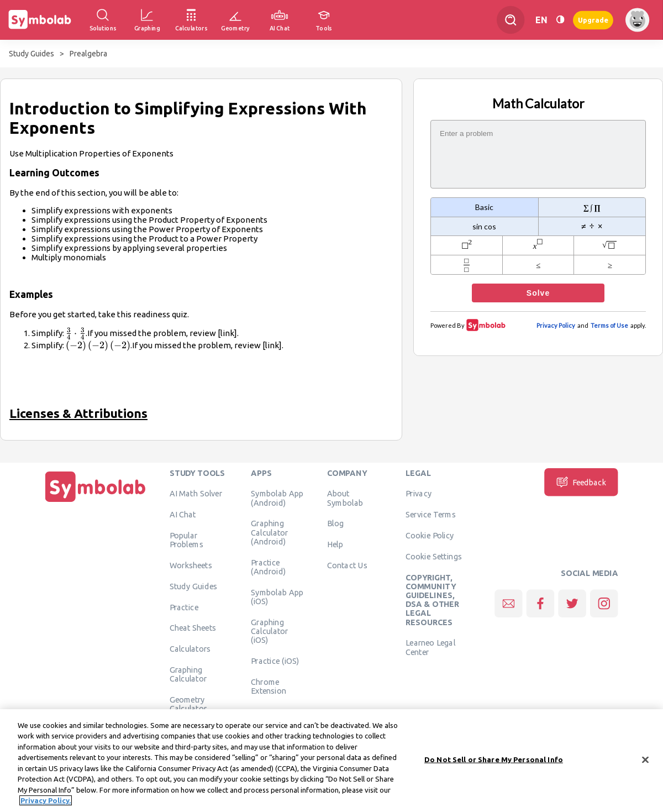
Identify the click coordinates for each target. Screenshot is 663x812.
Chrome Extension (269, 686)
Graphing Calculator (188, 674)
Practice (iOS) (275, 661)
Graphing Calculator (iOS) (270, 631)
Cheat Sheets (193, 627)
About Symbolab (345, 497)
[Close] (645, 759)
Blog (335, 523)
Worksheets (191, 565)
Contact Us (347, 565)
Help (335, 544)
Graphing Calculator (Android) (270, 532)
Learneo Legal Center (430, 647)
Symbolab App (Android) (277, 497)
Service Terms (431, 514)
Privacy (419, 493)
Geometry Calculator (188, 704)
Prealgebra (88, 54)
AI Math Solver (196, 493)
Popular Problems (186, 539)
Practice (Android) (268, 567)
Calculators (190, 648)
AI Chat (183, 514)
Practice (184, 607)
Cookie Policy (430, 535)
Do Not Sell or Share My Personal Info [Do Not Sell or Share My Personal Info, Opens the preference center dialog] (494, 759)
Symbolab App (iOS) (277, 596)
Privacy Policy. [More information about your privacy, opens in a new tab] (46, 800)
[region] (331, 761)
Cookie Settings (434, 556)
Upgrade (593, 20)
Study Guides (31, 54)
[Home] (96, 502)
